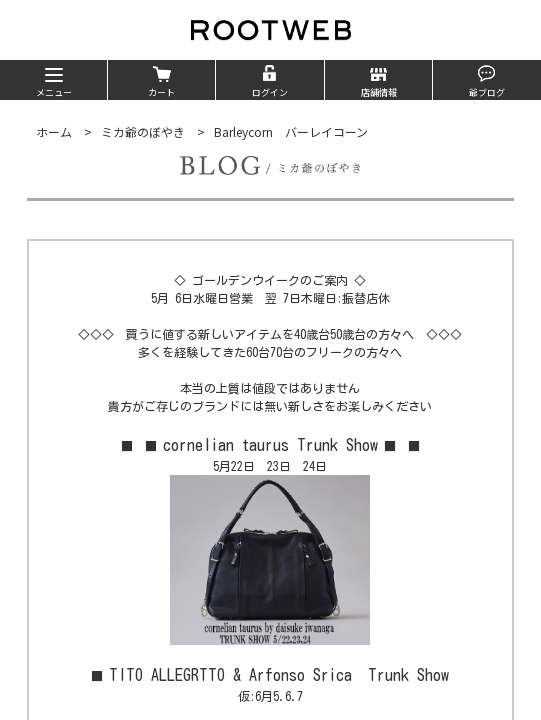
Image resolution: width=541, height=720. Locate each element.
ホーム (54, 131)
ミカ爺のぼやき (143, 131)
